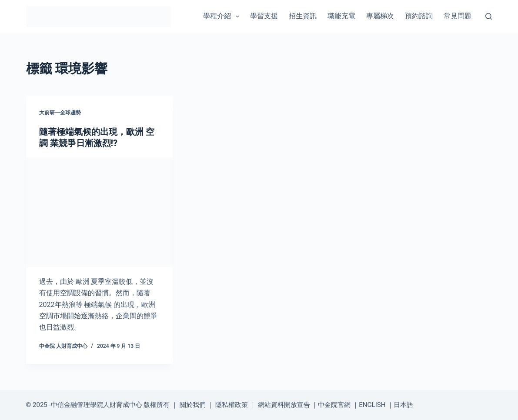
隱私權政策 (232, 405)
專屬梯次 (380, 16)
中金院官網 (334, 405)
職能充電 (341, 16)
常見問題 (458, 16)
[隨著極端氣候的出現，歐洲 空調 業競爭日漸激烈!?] (99, 212)
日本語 (403, 405)
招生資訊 (303, 16)
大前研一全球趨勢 (60, 113)
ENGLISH (372, 405)
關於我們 (193, 405)
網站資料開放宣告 (284, 405)
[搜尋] (489, 16)
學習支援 (264, 16)
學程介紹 (223, 17)
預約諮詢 (419, 16)
